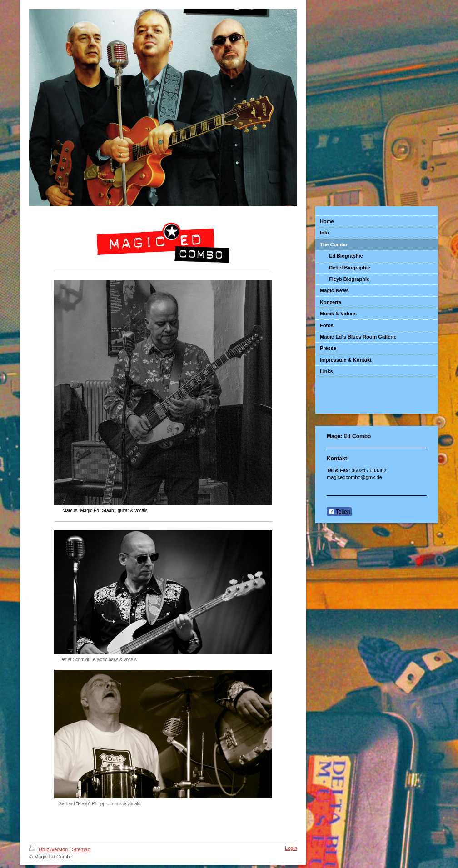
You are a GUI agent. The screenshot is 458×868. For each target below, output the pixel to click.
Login (291, 848)
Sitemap (81, 849)
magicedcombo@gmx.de (354, 477)
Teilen (339, 512)
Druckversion (49, 849)
